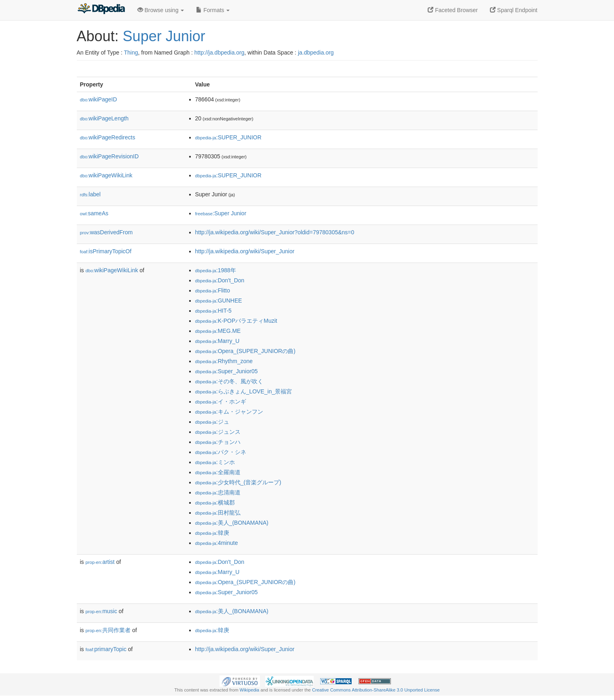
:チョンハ (218, 442)
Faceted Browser (453, 10)
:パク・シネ (221, 452)
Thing (131, 53)
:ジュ (212, 422)
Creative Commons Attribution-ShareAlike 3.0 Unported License (376, 690)
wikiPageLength (104, 118)
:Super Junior (221, 213)
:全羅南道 (218, 472)
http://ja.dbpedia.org (219, 53)
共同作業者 (108, 630)
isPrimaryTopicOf (106, 251)
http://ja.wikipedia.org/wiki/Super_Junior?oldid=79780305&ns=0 (275, 232)
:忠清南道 (218, 492)
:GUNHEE (219, 301)
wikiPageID (99, 99)
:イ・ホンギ (221, 402)
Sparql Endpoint (514, 10)
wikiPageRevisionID (110, 156)
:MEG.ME (218, 331)
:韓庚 (212, 533)
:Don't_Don (220, 280)
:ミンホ (215, 462)
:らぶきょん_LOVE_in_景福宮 (244, 391)
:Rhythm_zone (224, 361)
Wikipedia (250, 690)
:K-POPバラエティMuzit (236, 321)
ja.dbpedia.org (316, 53)
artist (100, 562)
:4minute (217, 543)
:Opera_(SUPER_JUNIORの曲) (245, 351)
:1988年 (216, 270)
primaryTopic (106, 649)
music (101, 611)
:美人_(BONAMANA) (232, 523)
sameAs (94, 213)
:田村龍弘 (218, 513)
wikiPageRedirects (108, 137)
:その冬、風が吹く (229, 381)
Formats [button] (213, 10)
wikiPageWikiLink (106, 175)
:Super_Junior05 (227, 371)
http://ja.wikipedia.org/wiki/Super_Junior (245, 251)
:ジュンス (218, 432)
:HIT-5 (213, 311)
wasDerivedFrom (107, 232)
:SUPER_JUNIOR (228, 137)
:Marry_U (217, 341)
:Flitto (213, 290)
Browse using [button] (161, 10)
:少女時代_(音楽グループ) (238, 482)
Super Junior (164, 36)
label (90, 194)
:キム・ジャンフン (229, 412)
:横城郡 (215, 502)
